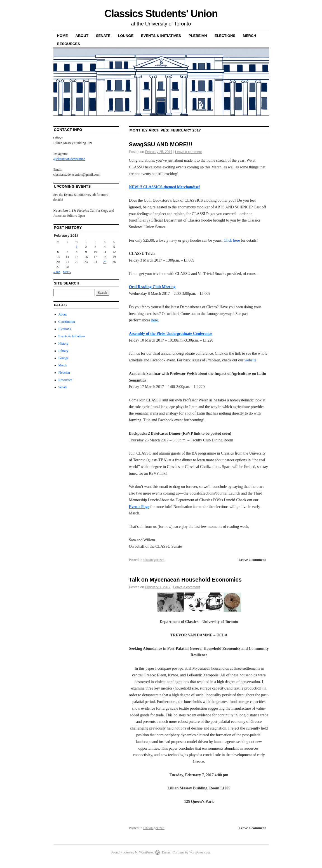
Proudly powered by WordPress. (133, 852)
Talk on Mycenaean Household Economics (185, 580)
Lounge (126, 36)
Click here (232, 240)
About (82, 36)
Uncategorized (154, 560)
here (154, 320)
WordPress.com (199, 852)
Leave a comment (188, 152)
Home (63, 36)
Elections (225, 36)
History (64, 344)
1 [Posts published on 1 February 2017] (77, 247)
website (251, 360)
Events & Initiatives (161, 36)
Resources (69, 44)
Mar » (67, 272)
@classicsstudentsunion (69, 159)
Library (64, 351)
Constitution (67, 322)
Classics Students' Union (161, 14)
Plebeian (198, 36)
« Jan (57, 272)
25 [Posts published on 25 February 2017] (105, 262)
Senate (103, 36)
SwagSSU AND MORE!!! (161, 144)
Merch (250, 36)
